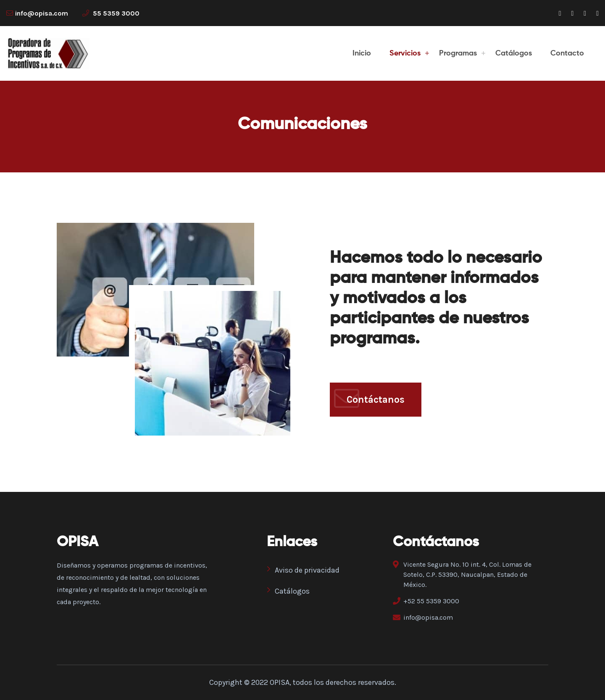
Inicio (362, 53)
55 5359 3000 (111, 13)
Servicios (405, 53)
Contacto (567, 53)
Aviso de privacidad (303, 569)
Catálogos (514, 53)
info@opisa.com (42, 13)
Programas (458, 53)
